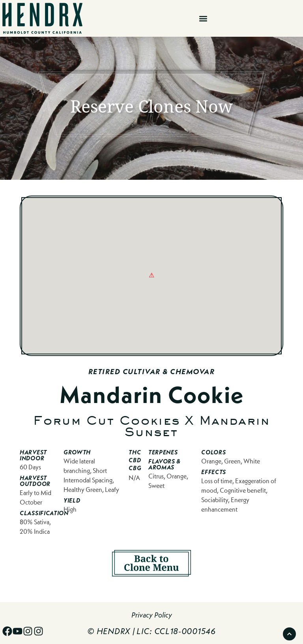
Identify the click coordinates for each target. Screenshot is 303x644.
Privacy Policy (152, 615)
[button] (203, 18)
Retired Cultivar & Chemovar (152, 372)
